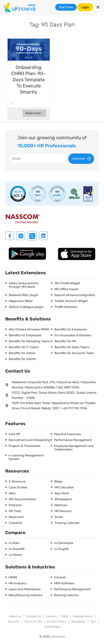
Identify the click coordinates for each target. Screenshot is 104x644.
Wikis (12, 493)
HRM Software (64, 583)
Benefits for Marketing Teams (30, 341)
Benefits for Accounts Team (74, 353)
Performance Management (73, 440)
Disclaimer (78, 621)
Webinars (61, 505)
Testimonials (52, 627)
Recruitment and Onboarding (29, 440)
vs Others (15, 555)
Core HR (14, 434)
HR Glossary (63, 511)
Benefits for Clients (22, 359)
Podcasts (15, 505)
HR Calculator (64, 487)
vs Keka (14, 543)
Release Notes (83, 616)
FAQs (65, 616)
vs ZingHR (61, 549)
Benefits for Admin (22, 353)
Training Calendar (67, 523)
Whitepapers (63, 499)
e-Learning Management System (26, 457)
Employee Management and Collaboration (74, 448)
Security (14, 621)
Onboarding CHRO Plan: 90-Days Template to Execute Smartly (29, 80)
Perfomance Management (72, 589)
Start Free (66, 7)
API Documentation (23, 499)
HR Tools (15, 511)
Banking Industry (66, 595)
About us (15, 616)
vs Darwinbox (64, 543)
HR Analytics (18, 583)
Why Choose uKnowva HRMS (29, 329)
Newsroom (16, 517)
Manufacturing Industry (26, 595)
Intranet (60, 577)
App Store (62, 493)
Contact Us (34, 616)
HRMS (13, 577)
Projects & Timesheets (25, 446)
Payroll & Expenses (68, 434)
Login (85, 7)
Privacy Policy (57, 621)
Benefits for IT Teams (24, 347)
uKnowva (58, 637)
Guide (59, 517)
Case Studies (18, 487)
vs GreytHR (17, 549)
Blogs (59, 481)
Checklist (15, 523)
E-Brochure (17, 481)
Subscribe (82, 159)
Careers (51, 616)
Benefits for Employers (71, 329)
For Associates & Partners (73, 335)
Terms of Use (33, 621)
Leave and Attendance (25, 589)
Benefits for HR (65, 341)
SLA (93, 621)
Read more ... (34, 113)
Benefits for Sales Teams (72, 347)
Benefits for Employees (25, 335)
